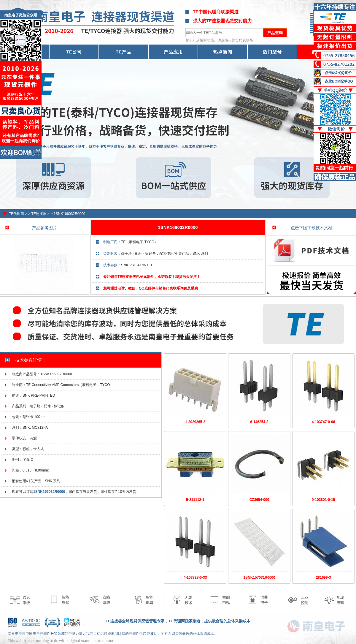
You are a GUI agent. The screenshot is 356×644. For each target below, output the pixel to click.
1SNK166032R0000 (70, 214)
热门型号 (272, 52)
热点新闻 (223, 52)
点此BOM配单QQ (339, 81)
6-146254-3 (259, 422)
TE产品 (124, 52)
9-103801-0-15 (324, 500)
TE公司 (74, 52)
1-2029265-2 (195, 422)
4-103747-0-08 (324, 422)
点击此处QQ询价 (338, 73)
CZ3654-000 (259, 500)
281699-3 (324, 577)
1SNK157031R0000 (259, 577)
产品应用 (173, 52)
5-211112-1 (195, 500)
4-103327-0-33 (195, 577)
